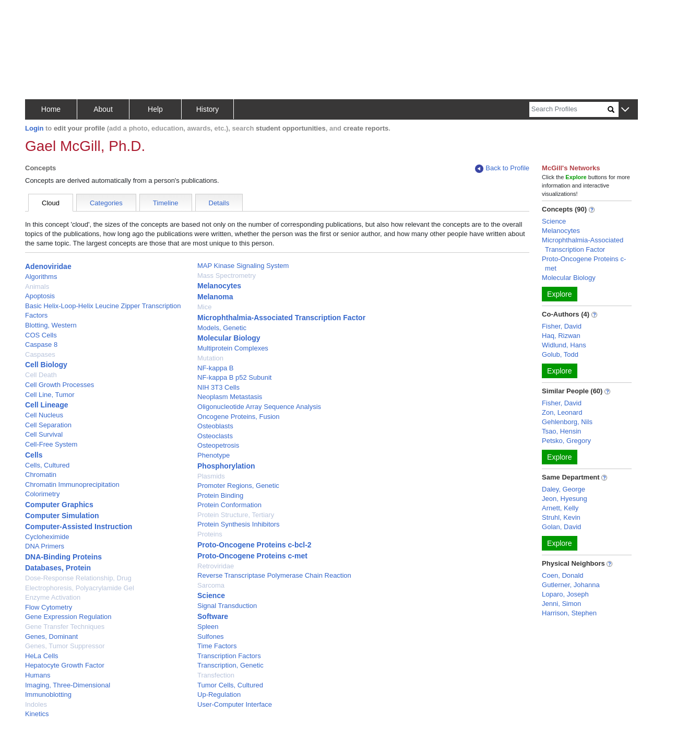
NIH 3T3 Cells (218, 387)
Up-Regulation (219, 694)
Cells (34, 455)
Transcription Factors (229, 656)
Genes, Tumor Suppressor (65, 646)
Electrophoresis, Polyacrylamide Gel (80, 588)
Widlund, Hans (564, 345)
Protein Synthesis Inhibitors (239, 524)
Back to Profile (502, 168)
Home (51, 109)
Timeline (166, 203)
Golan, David (561, 527)
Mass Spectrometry (227, 276)
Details (219, 203)
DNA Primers (45, 546)
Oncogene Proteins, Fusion (239, 417)
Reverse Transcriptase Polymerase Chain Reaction (274, 575)
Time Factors (217, 646)
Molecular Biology (229, 338)
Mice (204, 307)
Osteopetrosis (218, 445)
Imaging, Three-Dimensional (68, 685)
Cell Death (41, 375)
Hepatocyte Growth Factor (65, 665)
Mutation (210, 358)
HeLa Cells (42, 656)
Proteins (210, 534)
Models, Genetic (222, 328)
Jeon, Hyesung (565, 499)
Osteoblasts (215, 426)
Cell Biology (46, 365)
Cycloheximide (47, 537)
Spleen (208, 627)
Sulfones (211, 636)
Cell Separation (48, 425)
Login (34, 128)
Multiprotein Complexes (233, 348)
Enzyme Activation (53, 597)
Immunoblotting (48, 694)
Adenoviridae (48, 266)
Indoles (36, 704)
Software (213, 616)
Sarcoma (211, 585)
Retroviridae (216, 566)
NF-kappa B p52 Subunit (234, 377)
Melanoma (215, 297)
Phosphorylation (226, 466)
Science (211, 595)
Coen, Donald (563, 575)
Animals (37, 287)
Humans (38, 675)
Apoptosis (40, 296)
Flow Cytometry (49, 607)
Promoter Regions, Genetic (238, 486)
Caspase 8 (41, 344)
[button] (625, 110)
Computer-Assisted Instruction (79, 527)
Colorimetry (42, 494)
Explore (559, 294)
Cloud (51, 203)
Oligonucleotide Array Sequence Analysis (259, 407)
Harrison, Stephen (569, 613)
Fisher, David (562, 326)
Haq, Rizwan (561, 336)
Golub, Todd (560, 354)
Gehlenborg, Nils (567, 422)
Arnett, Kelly (560, 508)
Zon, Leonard (562, 412)
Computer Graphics (59, 505)
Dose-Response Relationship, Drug (78, 578)
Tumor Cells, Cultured (230, 685)
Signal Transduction (227, 606)
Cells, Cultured (47, 465)
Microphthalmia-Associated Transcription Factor (281, 318)
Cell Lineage (46, 405)
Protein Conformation (229, 505)
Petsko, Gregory (566, 441)
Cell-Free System (51, 444)
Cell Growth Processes (60, 385)
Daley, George (563, 489)
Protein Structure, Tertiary (236, 515)
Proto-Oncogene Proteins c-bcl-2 (254, 545)
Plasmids (211, 476)
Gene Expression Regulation (68, 617)
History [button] (208, 109)
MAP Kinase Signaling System (243, 266)
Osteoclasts (215, 436)
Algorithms (41, 277)
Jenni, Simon (561, 604)
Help (155, 109)
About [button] (103, 109)
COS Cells (41, 335)
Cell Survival (44, 434)
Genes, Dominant (51, 636)
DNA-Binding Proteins (63, 557)
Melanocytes (219, 286)
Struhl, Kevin (561, 517)
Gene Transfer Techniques (65, 627)
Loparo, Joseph (565, 594)
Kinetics (37, 714)
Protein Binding (220, 495)
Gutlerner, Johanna (571, 585)
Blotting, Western (51, 325)
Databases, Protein (58, 568)
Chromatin (41, 475)
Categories (106, 203)
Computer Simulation (62, 516)
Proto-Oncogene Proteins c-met (252, 556)
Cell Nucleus (44, 415)
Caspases (40, 354)
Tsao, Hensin (561, 431)
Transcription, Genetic (230, 665)
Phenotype (213, 455)
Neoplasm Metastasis (230, 397)
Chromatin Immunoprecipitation (72, 484)
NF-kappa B (215, 368)
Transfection (216, 675)
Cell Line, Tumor (50, 395)
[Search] (568, 109)
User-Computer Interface (235, 704)
